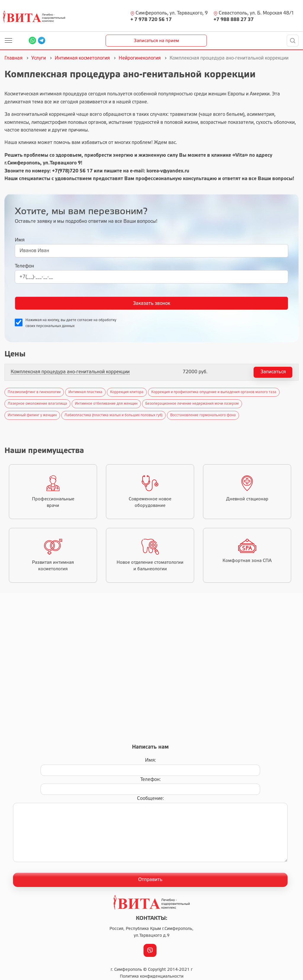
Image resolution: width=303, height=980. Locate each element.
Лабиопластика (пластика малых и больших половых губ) (113, 415)
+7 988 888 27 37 (234, 20)
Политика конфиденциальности (152, 977)
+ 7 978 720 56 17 (151, 20)
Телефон (24, 266)
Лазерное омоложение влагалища (37, 404)
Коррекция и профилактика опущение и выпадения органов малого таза (214, 392)
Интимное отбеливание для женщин (106, 404)
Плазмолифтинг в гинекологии (34, 392)
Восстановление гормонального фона (203, 415)
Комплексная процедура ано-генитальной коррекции (70, 372)
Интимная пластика (85, 392)
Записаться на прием (156, 41)
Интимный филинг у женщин (32, 415)
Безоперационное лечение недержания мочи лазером (192, 404)
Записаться (273, 372)
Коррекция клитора (127, 392)
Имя (20, 240)
